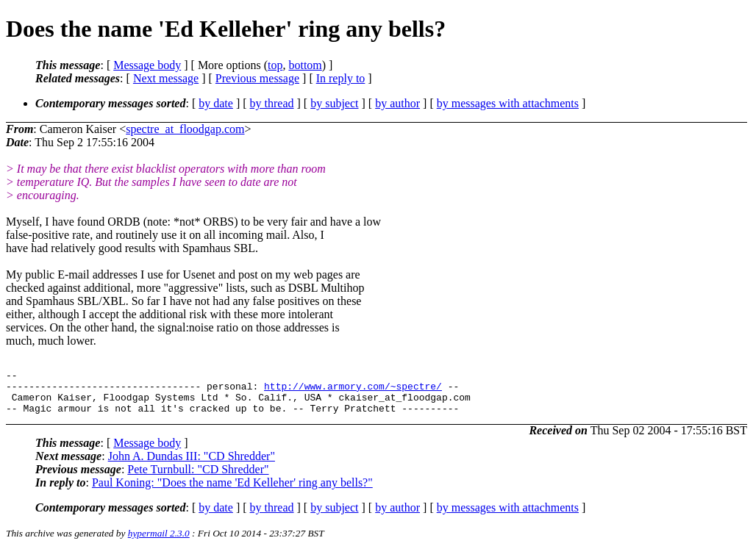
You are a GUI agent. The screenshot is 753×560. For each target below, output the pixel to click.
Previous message (257, 78)
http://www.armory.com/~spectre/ (353, 390)
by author (397, 103)
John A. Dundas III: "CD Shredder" (192, 465)
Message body (147, 65)
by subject (334, 103)
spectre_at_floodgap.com (185, 129)
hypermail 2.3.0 (159, 542)
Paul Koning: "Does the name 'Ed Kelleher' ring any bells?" (232, 491)
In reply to (341, 78)
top (275, 65)
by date (216, 103)
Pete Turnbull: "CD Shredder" (198, 478)
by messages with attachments (508, 103)
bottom (305, 65)
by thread (272, 103)
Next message (166, 78)
